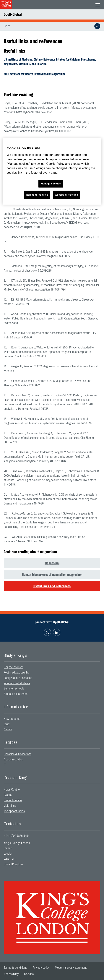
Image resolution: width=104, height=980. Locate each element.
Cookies (29, 974)
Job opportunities (14, 811)
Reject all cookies (37, 195)
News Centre (12, 790)
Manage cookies (51, 184)
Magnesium (52, 563)
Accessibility (11, 974)
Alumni (8, 729)
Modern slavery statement (71, 968)
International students (17, 683)
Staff (7, 724)
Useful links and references (52, 586)
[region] (52, 172)
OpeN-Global (13, 14)
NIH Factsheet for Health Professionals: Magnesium (34, 74)
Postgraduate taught (16, 673)
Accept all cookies (67, 195)
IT (5, 765)
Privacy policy (41, 968)
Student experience (16, 694)
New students (12, 719)
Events (8, 795)
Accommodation (14, 760)
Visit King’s (10, 806)
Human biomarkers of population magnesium (52, 575)
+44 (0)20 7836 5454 (17, 836)
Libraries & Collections (18, 754)
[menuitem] (52, 667)
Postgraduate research (18, 678)
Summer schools (14, 689)
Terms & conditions (15, 968)
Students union (13, 800)
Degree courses (14, 667)
